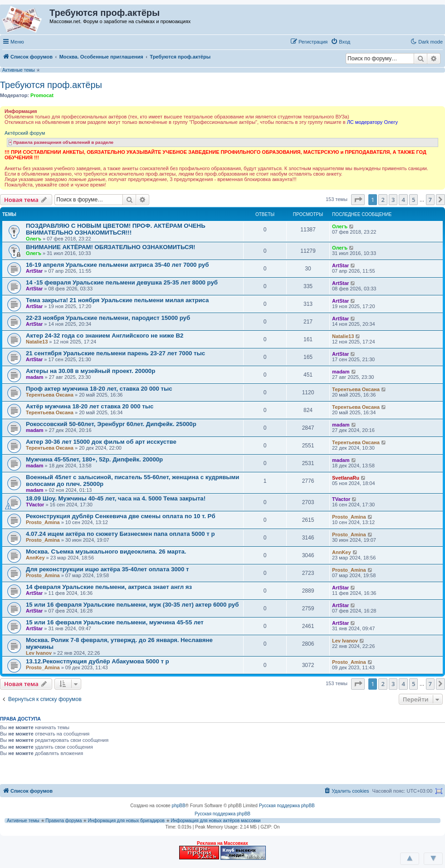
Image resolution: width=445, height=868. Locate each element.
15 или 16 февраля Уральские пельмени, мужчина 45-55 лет (115, 622)
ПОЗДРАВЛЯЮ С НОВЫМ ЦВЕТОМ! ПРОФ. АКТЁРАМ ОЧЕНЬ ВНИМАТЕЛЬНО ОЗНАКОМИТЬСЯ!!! (116, 229)
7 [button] (430, 200)
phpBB (179, 806)
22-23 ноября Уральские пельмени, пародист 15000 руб (108, 318)
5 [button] (413, 200)
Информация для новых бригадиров (126, 821)
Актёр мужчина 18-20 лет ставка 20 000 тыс (90, 406)
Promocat (42, 95)
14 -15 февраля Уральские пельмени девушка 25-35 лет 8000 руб (122, 282)
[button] (363, 41)
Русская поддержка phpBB (287, 806)
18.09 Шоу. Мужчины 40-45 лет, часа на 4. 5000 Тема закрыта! (116, 498)
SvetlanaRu (346, 478)
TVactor (35, 505)
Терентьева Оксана (50, 395)
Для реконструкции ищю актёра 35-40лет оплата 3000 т (107, 569)
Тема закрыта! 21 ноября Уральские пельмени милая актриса (117, 300)
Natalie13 (37, 342)
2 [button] (383, 200)
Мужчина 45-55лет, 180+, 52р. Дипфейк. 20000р (94, 459)
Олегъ (34, 239)
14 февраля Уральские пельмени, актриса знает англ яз (109, 587)
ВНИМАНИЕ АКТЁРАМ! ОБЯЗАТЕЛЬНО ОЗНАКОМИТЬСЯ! (110, 247)
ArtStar (34, 271)
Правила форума (64, 821)
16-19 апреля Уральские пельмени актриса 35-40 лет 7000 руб (117, 265)
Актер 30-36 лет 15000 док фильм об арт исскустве (101, 442)
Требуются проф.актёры (51, 85)
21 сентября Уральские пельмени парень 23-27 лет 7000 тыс (115, 353)
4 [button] (403, 200)
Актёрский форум (25, 133)
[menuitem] (340, 42)
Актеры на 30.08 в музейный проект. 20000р (90, 371)
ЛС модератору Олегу (372, 122)
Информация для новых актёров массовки (215, 821)
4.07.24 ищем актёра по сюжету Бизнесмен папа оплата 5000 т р (120, 534)
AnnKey (35, 558)
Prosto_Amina (43, 522)
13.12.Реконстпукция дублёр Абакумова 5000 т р (98, 661)
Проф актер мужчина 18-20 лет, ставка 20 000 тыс (99, 389)
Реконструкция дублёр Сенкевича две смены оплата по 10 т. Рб (121, 516)
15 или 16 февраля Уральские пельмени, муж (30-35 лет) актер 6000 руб (132, 605)
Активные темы (19, 70)
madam (35, 377)
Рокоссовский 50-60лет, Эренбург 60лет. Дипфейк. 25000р (111, 424)
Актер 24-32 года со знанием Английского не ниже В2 (105, 336)
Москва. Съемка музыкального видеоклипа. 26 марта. (106, 552)
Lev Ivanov (39, 653)
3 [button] (393, 200)
